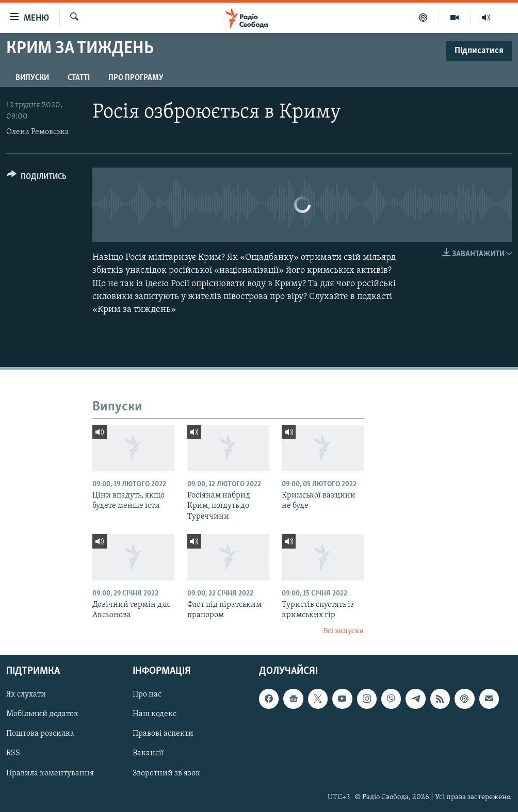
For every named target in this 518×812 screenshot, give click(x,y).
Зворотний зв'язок (166, 773)
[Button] (37, 178)
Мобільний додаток (42, 714)
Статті (79, 78)
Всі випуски (344, 631)
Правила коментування (50, 773)
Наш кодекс (155, 714)
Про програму (136, 78)
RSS (13, 753)
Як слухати (26, 694)
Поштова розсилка (40, 734)
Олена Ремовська (38, 132)
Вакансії (148, 753)
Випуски (32, 78)
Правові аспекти (163, 734)
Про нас (147, 694)
